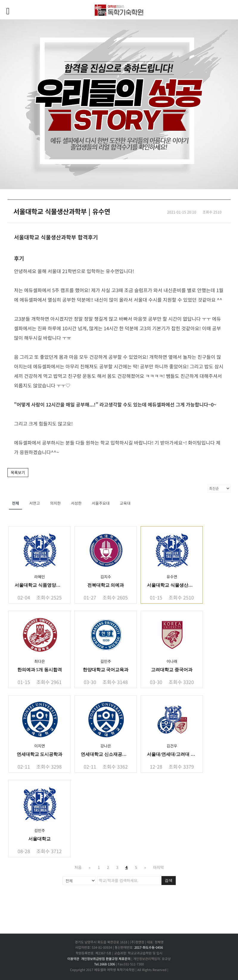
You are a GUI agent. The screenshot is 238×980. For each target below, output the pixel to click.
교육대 (125, 503)
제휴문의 (125, 959)
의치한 (55, 503)
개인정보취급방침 (93, 959)
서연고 (35, 503)
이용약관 (73, 959)
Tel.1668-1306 (105, 964)
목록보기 (18, 472)
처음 (78, 867)
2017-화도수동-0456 (149, 947)
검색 (169, 880)
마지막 (158, 867)
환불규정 (112, 959)
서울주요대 (101, 503)
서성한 (76, 503)
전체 (15, 503)
